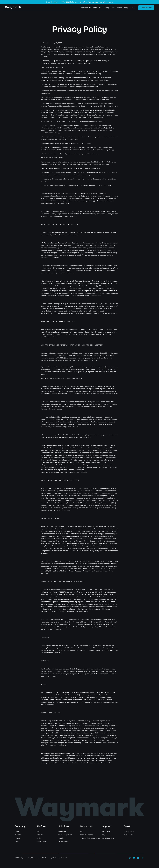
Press (16, 841)
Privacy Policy (129, 831)
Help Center (106, 831)
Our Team (18, 835)
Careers (17, 838)
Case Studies (117, 8)
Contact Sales (41, 841)
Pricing (107, 8)
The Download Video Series (90, 838)
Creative (61, 838)
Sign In (133, 8)
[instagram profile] (130, 858)
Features (40, 835)
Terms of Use (129, 835)
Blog (126, 8)
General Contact (108, 838)
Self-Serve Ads (63, 841)
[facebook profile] (142, 858)
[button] (86, 8)
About (17, 831)
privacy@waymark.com (108, 367)
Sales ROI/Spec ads (65, 835)
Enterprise (97, 8)
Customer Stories (86, 835)
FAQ (104, 835)
